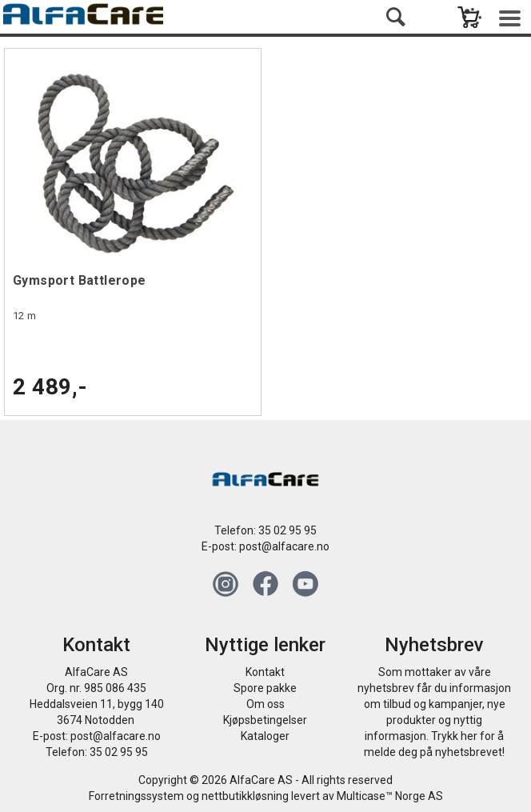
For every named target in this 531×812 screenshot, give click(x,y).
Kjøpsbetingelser (265, 720)
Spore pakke (265, 688)
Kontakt (265, 672)
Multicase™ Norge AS (390, 796)
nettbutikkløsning (245, 796)
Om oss (265, 704)
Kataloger (265, 736)
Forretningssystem (136, 796)
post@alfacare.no (284, 546)
